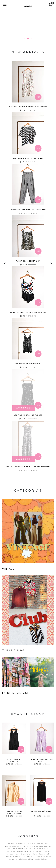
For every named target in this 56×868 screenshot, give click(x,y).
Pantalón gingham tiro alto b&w (28, 210)
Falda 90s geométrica (28, 261)
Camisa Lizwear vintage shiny (14, 812)
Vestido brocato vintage (14, 760)
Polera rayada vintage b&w (28, 158)
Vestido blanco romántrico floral (28, 107)
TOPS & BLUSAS (13, 650)
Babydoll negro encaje (28, 364)
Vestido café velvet (42, 811)
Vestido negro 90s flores (28, 415)
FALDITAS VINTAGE (16, 693)
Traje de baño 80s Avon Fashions (28, 312)
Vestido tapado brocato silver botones (28, 467)
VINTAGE (8, 569)
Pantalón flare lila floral (42, 760)
